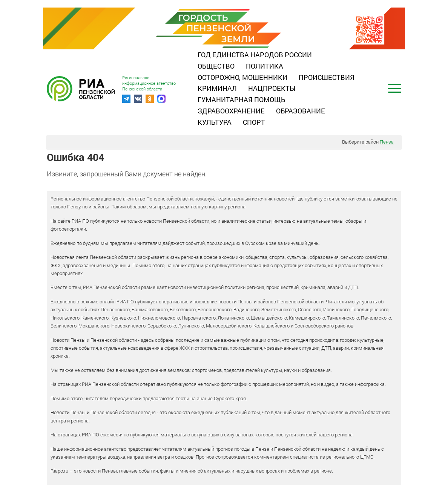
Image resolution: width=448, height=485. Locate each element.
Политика (265, 66)
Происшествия (327, 77)
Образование (301, 111)
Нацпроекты (272, 88)
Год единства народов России (255, 55)
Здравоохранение (231, 111)
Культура (215, 122)
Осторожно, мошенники (242, 77)
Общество (216, 66)
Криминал (217, 88)
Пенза (387, 142)
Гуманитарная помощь (241, 99)
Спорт (254, 122)
